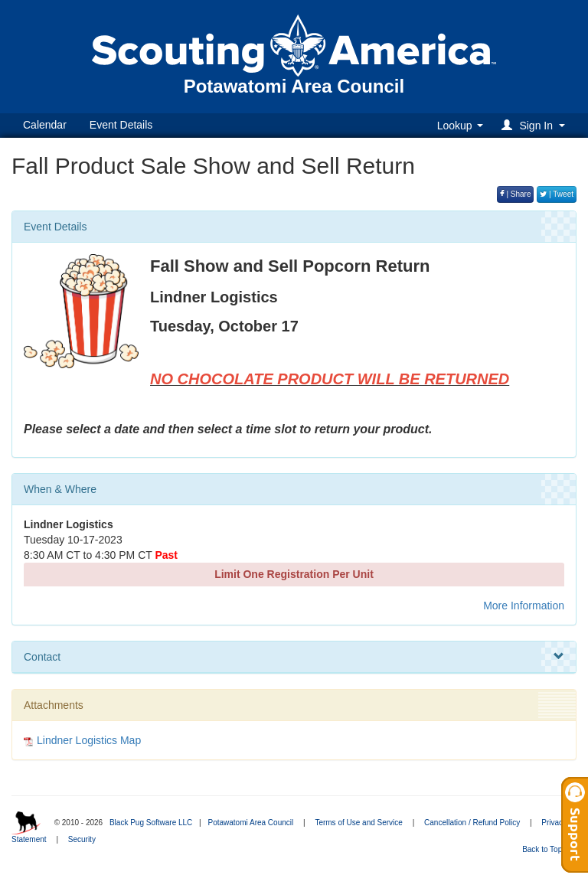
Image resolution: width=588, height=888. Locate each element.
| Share (516, 194)
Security (82, 839)
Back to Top (547, 849)
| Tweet (557, 194)
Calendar (45, 125)
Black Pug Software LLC (151, 823)
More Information (524, 606)
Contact (294, 657)
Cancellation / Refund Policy (472, 823)
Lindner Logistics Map (89, 740)
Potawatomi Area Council (250, 823)
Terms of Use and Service (359, 823)
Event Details (121, 125)
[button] (536, 125)
